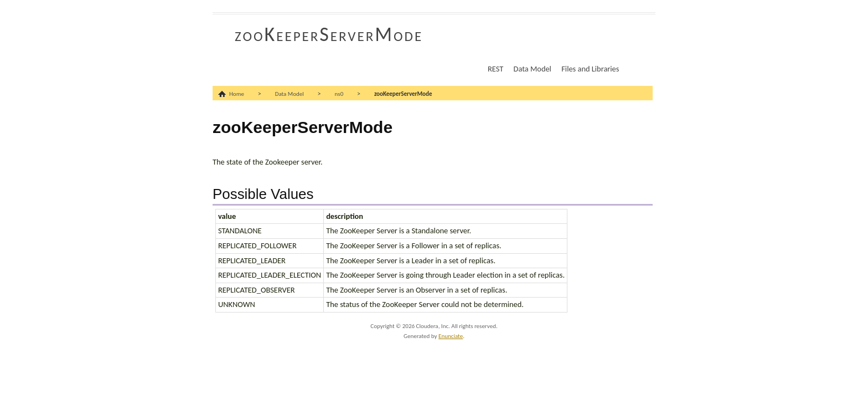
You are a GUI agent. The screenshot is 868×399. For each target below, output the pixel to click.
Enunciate (451, 336)
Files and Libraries (590, 69)
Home (237, 94)
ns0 (339, 94)
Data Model (533, 69)
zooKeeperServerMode (329, 34)
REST (495, 69)
